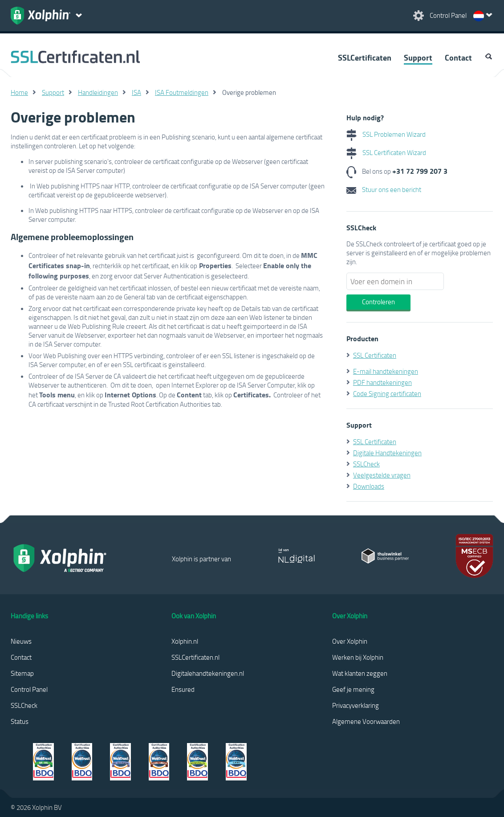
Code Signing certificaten (387, 393)
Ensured (183, 689)
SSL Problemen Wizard (386, 134)
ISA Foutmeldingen (182, 92)
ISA (136, 92)
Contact (458, 57)
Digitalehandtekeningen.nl (208, 673)
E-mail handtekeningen (386, 371)
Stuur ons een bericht (384, 189)
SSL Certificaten (375, 355)
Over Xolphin (350, 641)
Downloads (369, 486)
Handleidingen (98, 92)
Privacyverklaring (356, 705)
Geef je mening (353, 689)
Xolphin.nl (185, 641)
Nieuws (21, 641)
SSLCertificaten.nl (195, 657)
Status (20, 721)
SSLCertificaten (365, 57)
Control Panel (29, 689)
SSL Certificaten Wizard (386, 152)
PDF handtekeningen (382, 382)
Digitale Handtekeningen (387, 453)
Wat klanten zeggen (360, 673)
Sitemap (22, 673)
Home (19, 92)
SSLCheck (366, 464)
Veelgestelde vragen (382, 475)
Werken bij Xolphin (358, 657)
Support (418, 57)
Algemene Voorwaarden (366, 721)
